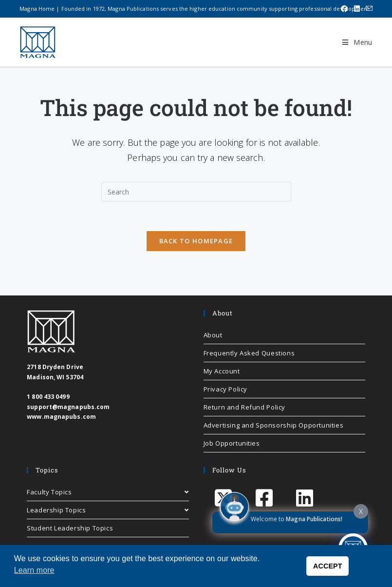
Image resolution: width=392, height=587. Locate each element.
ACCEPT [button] (328, 566)
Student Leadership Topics (70, 528)
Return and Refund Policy (244, 407)
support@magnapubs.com (68, 407)
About (213, 335)
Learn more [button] (34, 570)
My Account (222, 371)
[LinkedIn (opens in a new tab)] (357, 9)
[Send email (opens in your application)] (368, 9)
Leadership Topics (108, 510)
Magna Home (37, 9)
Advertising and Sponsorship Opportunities (274, 425)
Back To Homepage (196, 241)
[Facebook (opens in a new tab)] (344, 9)
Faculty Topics (108, 492)
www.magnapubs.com (61, 417)
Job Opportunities (232, 443)
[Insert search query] (196, 192)
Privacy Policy (225, 389)
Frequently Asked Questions (249, 353)
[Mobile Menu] (354, 42)
